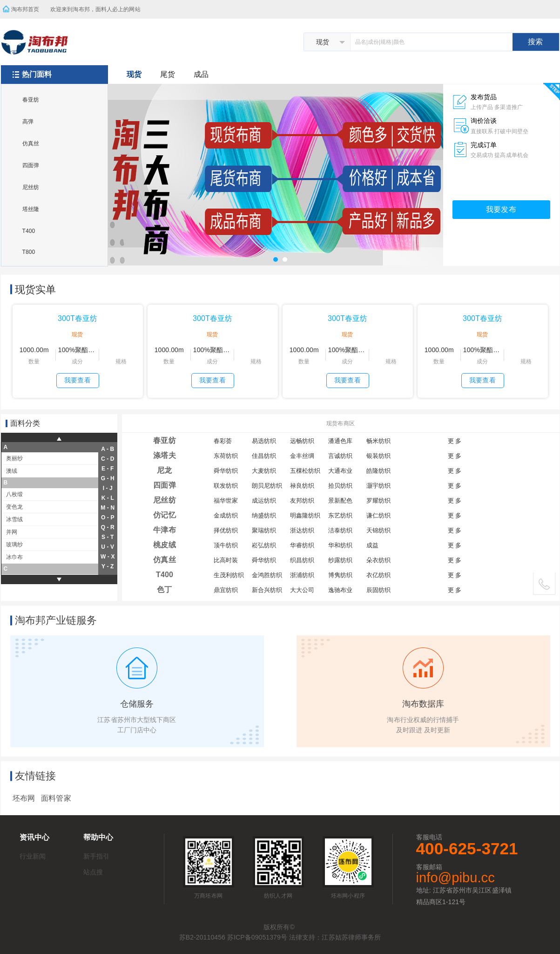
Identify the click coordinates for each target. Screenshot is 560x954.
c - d (108, 459)
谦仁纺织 (378, 515)
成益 (372, 545)
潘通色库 (340, 441)
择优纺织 (226, 530)
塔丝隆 (31, 209)
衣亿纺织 (378, 575)
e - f (108, 469)
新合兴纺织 (267, 590)
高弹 (28, 122)
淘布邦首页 (25, 9)
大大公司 (302, 590)
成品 (201, 74)
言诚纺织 (340, 456)
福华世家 (226, 501)
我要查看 (77, 380)
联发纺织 (226, 486)
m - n (108, 508)
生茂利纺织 (229, 575)
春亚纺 (31, 100)
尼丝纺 (31, 187)
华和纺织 (340, 545)
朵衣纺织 (378, 560)
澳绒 (12, 471)
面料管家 (56, 798)
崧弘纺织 (264, 545)
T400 (29, 231)
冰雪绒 (14, 519)
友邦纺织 (302, 501)
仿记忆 (164, 515)
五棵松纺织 (305, 471)
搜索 (535, 42)
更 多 (455, 441)
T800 (29, 252)
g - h (108, 478)
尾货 (168, 74)
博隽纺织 (340, 575)
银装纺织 (378, 456)
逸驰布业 (340, 590)
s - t (108, 537)
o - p (108, 518)
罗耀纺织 (378, 501)
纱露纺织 (340, 560)
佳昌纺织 (264, 456)
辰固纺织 (378, 590)
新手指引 (96, 856)
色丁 (164, 589)
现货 (134, 74)
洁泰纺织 (340, 530)
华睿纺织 (302, 545)
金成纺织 (226, 515)
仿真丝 (31, 143)
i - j (108, 488)
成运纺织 (264, 501)
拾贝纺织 (340, 486)
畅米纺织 (378, 441)
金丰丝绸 (302, 456)
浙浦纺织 (302, 575)
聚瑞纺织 (264, 530)
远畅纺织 (302, 441)
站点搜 (93, 872)
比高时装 (226, 560)
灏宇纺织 (378, 486)
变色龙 (14, 507)
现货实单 (35, 290)
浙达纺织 (302, 530)
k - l (108, 498)
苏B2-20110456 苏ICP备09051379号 (233, 937)
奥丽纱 (14, 458)
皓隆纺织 (378, 471)
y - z (108, 566)
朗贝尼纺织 (267, 486)
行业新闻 (33, 856)
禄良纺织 (302, 486)
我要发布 (501, 209)
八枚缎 (14, 494)
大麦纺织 (264, 471)
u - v (108, 547)
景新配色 (340, 501)
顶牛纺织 (226, 545)
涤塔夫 (164, 455)
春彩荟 (223, 441)
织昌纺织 (302, 560)
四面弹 (31, 165)
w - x (108, 557)
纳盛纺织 (264, 515)
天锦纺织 (378, 530)
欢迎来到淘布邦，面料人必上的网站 (98, 6)
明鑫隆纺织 (305, 515)
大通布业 (340, 471)
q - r (108, 527)
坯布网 (24, 798)
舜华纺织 (226, 471)
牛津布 (164, 530)
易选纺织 (264, 441)
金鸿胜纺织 (267, 575)
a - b (108, 449)
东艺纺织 (340, 515)
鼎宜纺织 (226, 590)
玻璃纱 (14, 545)
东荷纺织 (226, 456)
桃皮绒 (164, 545)
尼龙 (164, 470)
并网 (12, 532)
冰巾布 (14, 557)
